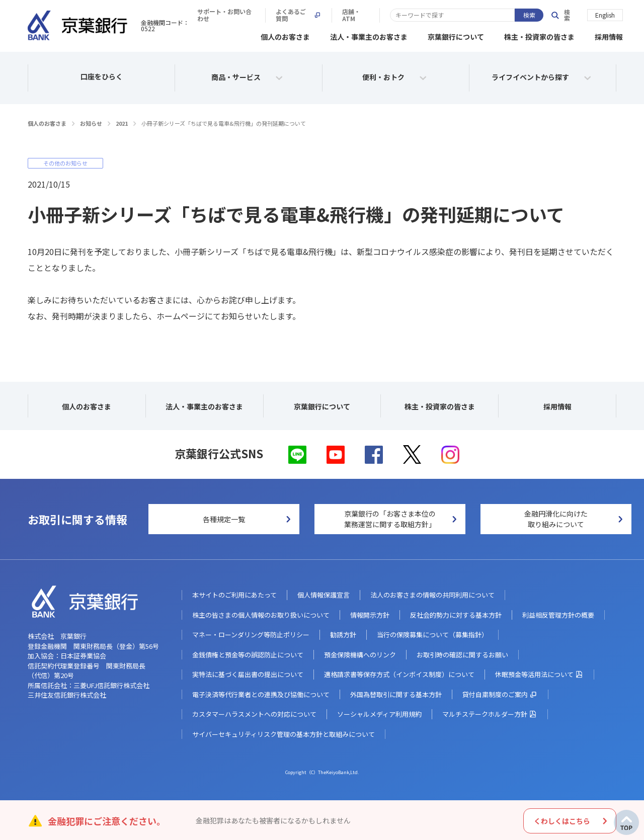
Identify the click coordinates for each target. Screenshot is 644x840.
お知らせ (91, 122)
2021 (122, 122)
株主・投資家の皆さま (539, 35)
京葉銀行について (456, 35)
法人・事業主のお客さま (369, 35)
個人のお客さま (285, 35)
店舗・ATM (512, 15)
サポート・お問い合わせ (370, 15)
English (605, 14)
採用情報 (609, 35)
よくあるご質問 (450, 15)
